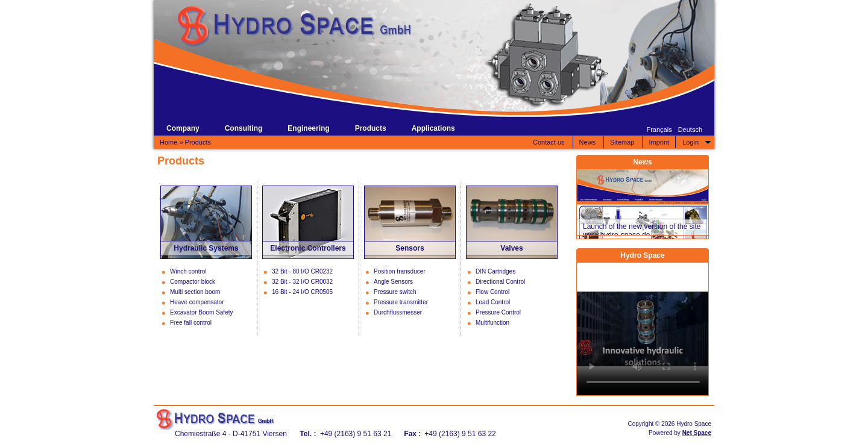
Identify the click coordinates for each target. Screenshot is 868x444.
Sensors (410, 248)
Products (371, 128)
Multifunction (492, 323)
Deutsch (690, 130)
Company (183, 128)
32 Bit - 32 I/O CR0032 (302, 282)
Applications (433, 128)
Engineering (308, 128)
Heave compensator (197, 302)
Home (168, 142)
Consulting (244, 128)
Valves (511, 248)
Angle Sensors (393, 282)
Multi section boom (195, 292)
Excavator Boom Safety (202, 312)
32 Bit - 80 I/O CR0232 (302, 271)
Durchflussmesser (398, 312)
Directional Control (500, 282)
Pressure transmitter (401, 302)
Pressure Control (498, 312)
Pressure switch (395, 292)
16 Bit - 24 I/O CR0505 (302, 292)
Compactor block (193, 282)
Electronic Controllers (308, 248)
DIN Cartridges (495, 271)
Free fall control (191, 323)
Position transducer (400, 271)
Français (659, 130)
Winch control (188, 271)
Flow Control (492, 292)
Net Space (697, 433)
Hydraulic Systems (206, 248)
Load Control (493, 302)
